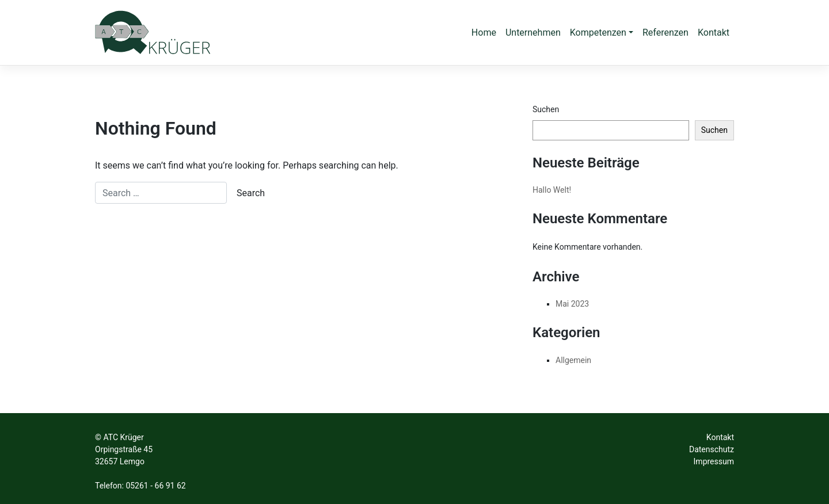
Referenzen (666, 33)
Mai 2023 (572, 304)
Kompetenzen (598, 33)
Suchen (546, 109)
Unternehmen (533, 33)
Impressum (714, 461)
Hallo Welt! (552, 190)
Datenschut (710, 449)
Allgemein (573, 360)
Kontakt (714, 33)
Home (484, 33)
